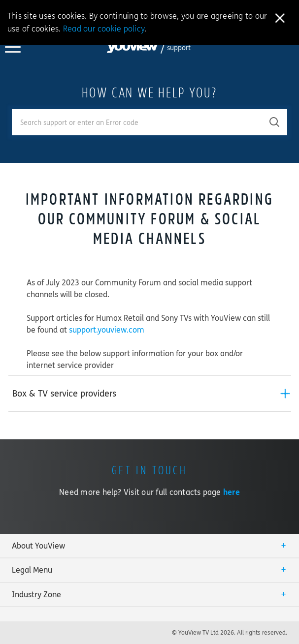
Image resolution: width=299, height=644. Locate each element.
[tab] (150, 394)
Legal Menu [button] (32, 570)
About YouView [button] (38, 546)
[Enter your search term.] (137, 122)
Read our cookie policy (104, 29)
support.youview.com (107, 330)
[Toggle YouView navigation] (13, 50)
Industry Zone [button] (36, 595)
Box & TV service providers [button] (64, 394)
